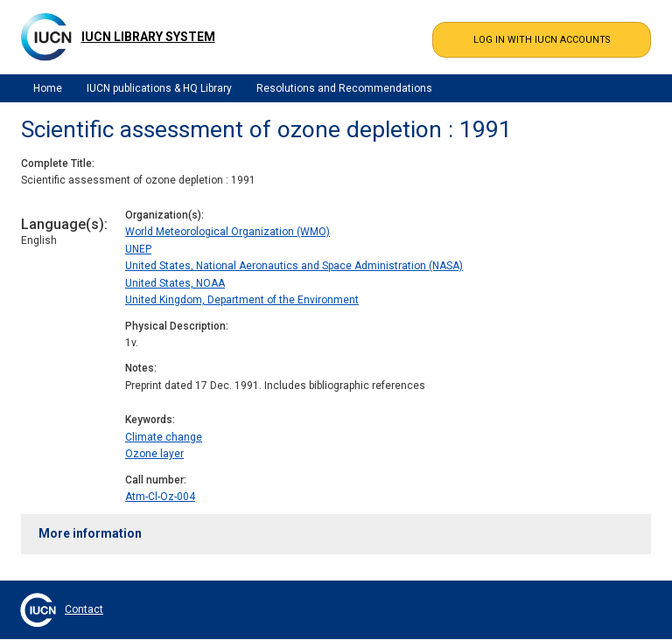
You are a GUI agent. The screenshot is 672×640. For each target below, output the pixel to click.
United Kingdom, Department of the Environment (242, 300)
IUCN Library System (148, 37)
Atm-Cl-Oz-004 (160, 497)
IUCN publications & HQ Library (159, 88)
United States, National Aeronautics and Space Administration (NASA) (294, 266)
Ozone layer (154, 454)
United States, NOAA (175, 283)
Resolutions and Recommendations (344, 88)
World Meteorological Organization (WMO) (227, 232)
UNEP (138, 249)
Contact (84, 609)
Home (48, 88)
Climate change (164, 437)
